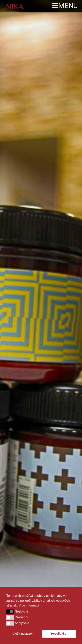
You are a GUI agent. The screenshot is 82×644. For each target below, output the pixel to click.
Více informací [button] (29, 605)
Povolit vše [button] (59, 634)
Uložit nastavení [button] (23, 634)
